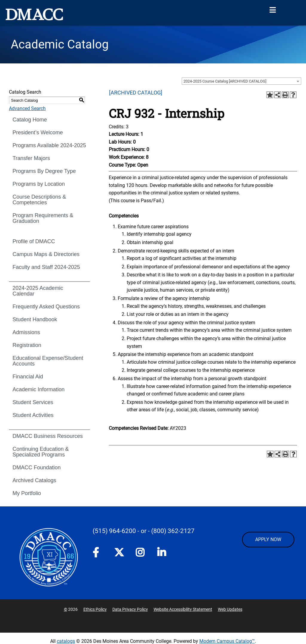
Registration (27, 345)
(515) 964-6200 (114, 531)
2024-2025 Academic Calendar (38, 291)
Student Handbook (35, 319)
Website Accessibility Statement (183, 609)
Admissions (26, 332)
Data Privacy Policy (130, 609)
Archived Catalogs (34, 480)
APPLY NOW (268, 539)
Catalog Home (30, 120)
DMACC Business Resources (48, 436)
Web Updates (230, 609)
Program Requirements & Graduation (43, 218)
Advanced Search (27, 108)
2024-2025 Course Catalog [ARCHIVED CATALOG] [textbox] (225, 81)
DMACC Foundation (37, 468)
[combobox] (241, 81)
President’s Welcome (38, 133)
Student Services (33, 402)
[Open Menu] (273, 10)
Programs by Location (39, 184)
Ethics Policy (95, 609)
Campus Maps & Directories (46, 254)
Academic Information (39, 389)
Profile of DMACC (34, 241)
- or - (144, 531)
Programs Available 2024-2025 (49, 145)
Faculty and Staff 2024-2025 (46, 267)
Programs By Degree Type (44, 171)
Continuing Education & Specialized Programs (41, 452)
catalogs (66, 641)
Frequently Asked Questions (46, 307)
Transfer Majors (31, 158)
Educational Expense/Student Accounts (48, 361)
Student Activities (33, 415)
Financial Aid (28, 377)
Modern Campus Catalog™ (227, 641)
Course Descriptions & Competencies (39, 200)
